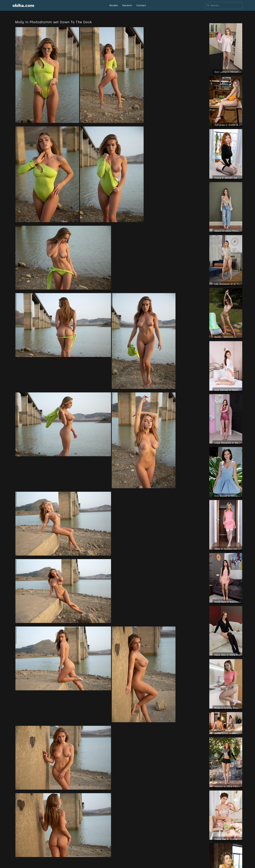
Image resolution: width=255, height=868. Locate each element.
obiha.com (23, 5)
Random (127, 5)
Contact (141, 5)
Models (114, 5)
